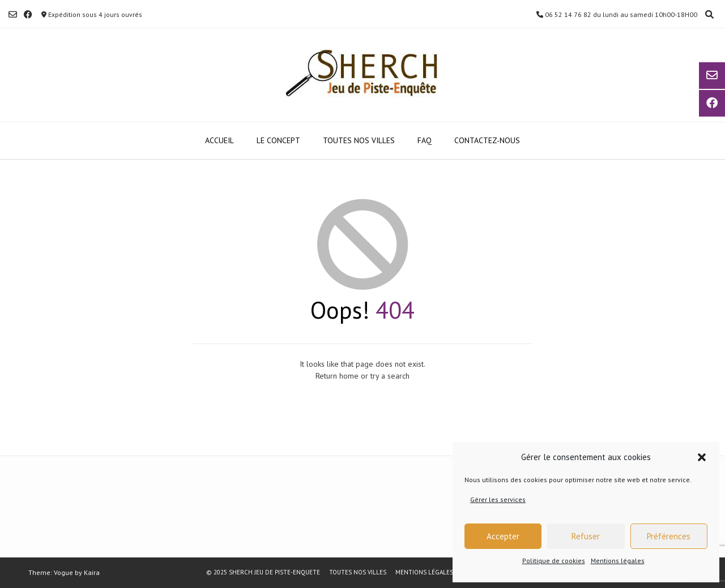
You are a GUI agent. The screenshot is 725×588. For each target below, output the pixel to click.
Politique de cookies (554, 561)
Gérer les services (498, 499)
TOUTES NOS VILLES (359, 140)
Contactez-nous (487, 140)
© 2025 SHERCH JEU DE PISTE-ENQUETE (263, 572)
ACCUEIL (219, 140)
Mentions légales (618, 561)
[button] (702, 457)
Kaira (92, 572)
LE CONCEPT (278, 140)
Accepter (503, 536)
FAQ (425, 140)
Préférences (669, 536)
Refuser (586, 536)
